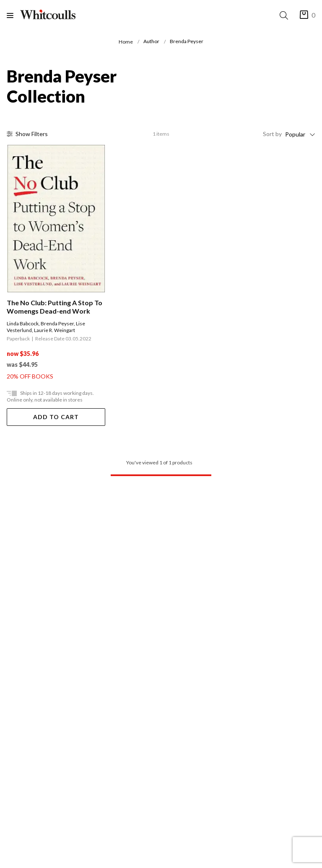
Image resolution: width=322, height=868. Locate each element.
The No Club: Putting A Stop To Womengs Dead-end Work (55, 307)
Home (126, 42)
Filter (27, 134)
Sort (272, 134)
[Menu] (13, 15)
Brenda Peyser (57, 323)
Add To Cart (56, 417)
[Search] (286, 15)
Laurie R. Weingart (55, 330)
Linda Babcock (23, 323)
